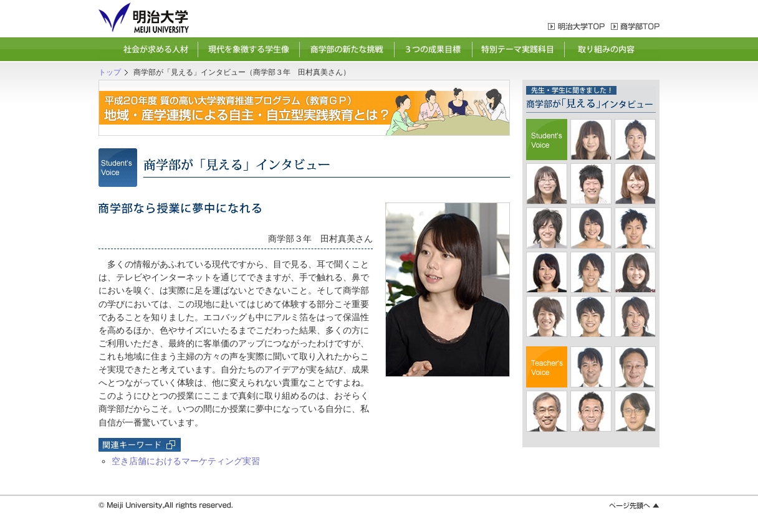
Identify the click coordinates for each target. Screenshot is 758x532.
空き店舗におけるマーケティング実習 (186, 461)
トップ (110, 72)
